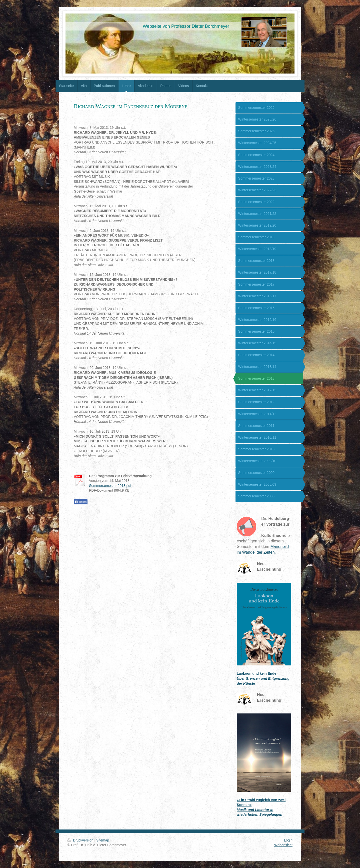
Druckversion (81, 840)
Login (288, 840)
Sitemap (103, 840)
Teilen (81, 502)
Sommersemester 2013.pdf (110, 486)
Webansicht (283, 845)
